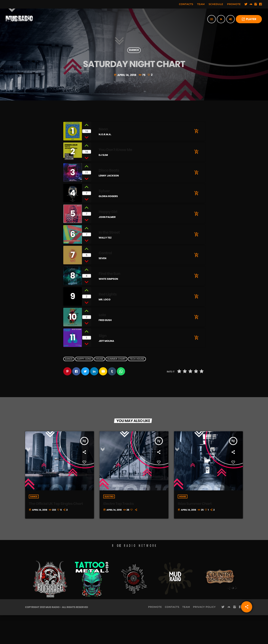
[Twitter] (246, 4)
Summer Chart (117, 388)
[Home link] (19, 19)
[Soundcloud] (251, 4)
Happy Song (84, 388)
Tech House (137, 388)
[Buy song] (196, 160)
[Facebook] (261, 4)
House (100, 388)
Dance (134, 63)
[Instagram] (256, 4)
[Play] (221, 19)
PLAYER (249, 19)
